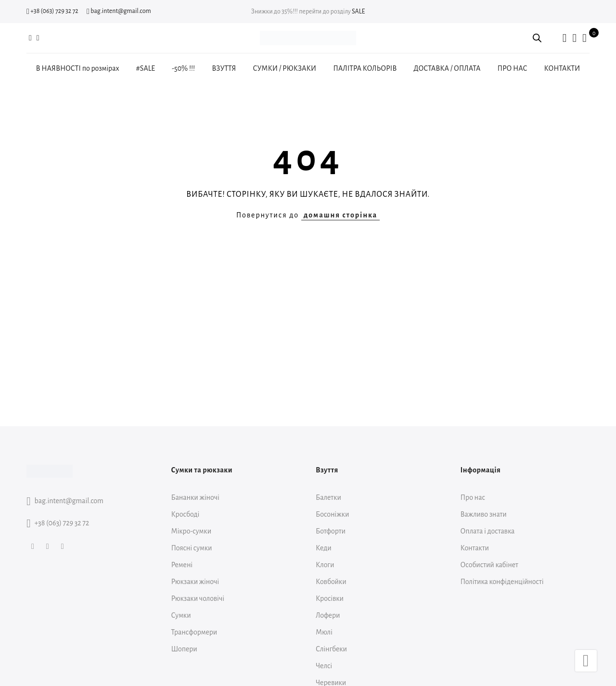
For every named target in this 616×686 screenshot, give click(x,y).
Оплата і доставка (488, 531)
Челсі (324, 666)
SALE (358, 12)
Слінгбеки (331, 649)
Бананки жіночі (195, 497)
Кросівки (330, 598)
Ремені (182, 565)
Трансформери (194, 632)
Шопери (184, 649)
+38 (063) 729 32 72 (52, 11)
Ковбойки (331, 582)
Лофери (328, 615)
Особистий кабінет (489, 565)
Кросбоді (186, 514)
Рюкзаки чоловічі (198, 598)
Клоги (325, 565)
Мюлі (324, 632)
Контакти (475, 548)
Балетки (328, 497)
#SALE (146, 68)
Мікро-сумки (192, 531)
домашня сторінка (340, 215)
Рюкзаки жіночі (195, 582)
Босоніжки (332, 514)
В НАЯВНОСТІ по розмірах (78, 68)
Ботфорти (331, 531)
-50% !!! (183, 68)
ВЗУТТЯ (224, 68)
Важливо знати (484, 514)
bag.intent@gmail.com (119, 11)
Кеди (324, 548)
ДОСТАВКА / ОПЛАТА (447, 68)
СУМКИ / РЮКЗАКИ (284, 68)
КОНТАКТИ (562, 68)
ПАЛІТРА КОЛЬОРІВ (365, 68)
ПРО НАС (512, 68)
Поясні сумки (192, 548)
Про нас (473, 497)
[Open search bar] (537, 38)
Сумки (181, 615)
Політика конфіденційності (502, 582)
